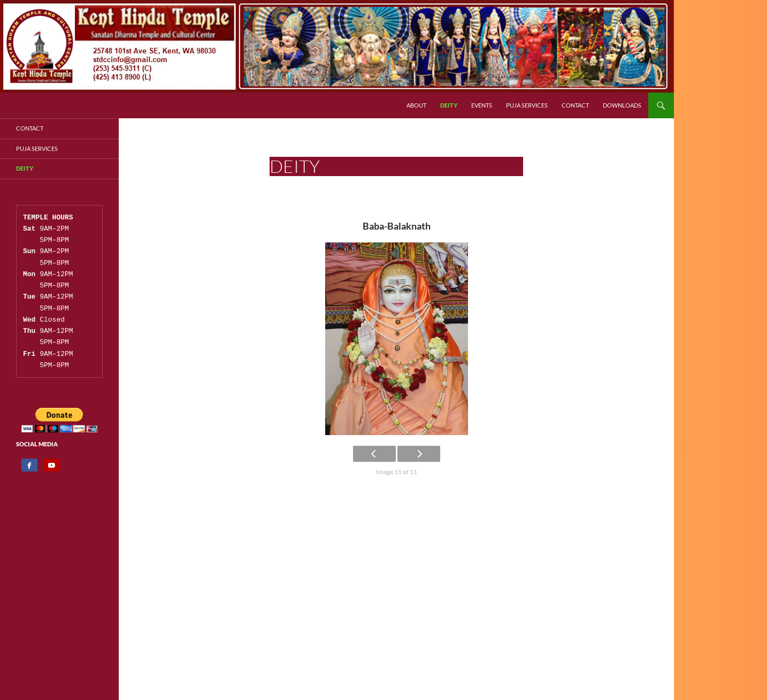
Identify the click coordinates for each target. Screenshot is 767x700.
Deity (449, 105)
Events (482, 105)
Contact (575, 105)
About (416, 105)
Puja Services (527, 105)
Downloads (622, 105)
